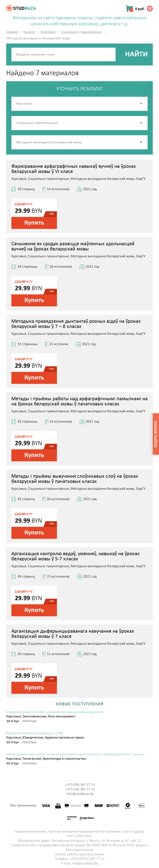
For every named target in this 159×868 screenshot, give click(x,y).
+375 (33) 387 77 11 (80, 789)
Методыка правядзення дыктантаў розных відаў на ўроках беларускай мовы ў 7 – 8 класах (76, 324)
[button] (141, 142)
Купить (34, 223)
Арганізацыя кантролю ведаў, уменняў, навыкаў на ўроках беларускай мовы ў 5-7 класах (75, 556)
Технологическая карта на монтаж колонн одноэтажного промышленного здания (75, 754)
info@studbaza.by (80, 794)
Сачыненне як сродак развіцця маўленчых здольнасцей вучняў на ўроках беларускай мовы (73, 247)
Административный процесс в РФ (35, 733)
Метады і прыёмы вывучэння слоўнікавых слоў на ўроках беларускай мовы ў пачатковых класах (75, 479)
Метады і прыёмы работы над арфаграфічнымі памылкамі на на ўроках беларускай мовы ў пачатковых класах (79, 401)
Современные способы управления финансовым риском (54, 712)
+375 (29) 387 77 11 (80, 785)
